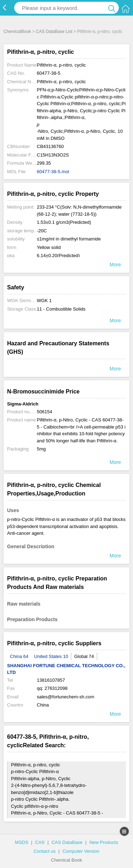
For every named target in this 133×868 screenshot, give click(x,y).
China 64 (19, 656)
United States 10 (51, 656)
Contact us (45, 851)
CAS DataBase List (54, 32)
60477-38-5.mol (53, 172)
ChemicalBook (17, 32)
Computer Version (81, 851)
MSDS (22, 842)
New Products (104, 842)
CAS (40, 842)
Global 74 (84, 656)
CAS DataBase (67, 842)
